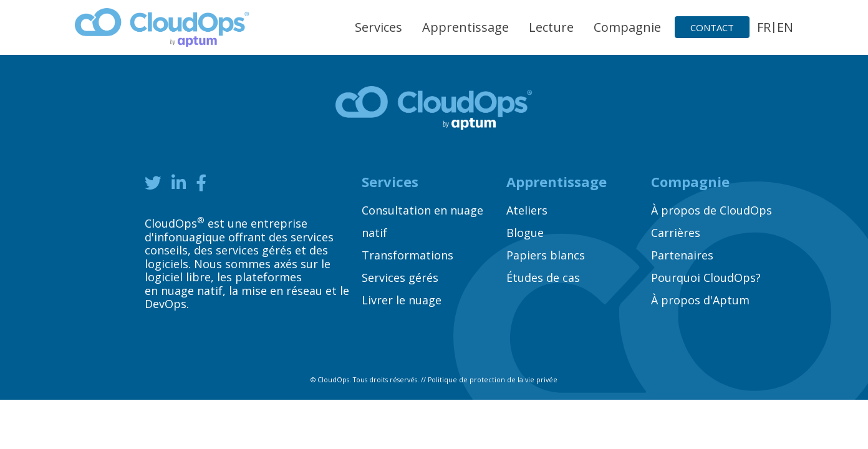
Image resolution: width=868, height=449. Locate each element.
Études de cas (543, 278)
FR (764, 27)
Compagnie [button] (627, 27)
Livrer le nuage (402, 300)
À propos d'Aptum (700, 300)
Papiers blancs (546, 255)
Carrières (676, 233)
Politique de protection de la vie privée (493, 380)
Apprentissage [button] (465, 27)
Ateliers (527, 210)
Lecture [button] (551, 27)
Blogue (525, 233)
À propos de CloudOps (711, 210)
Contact (712, 27)
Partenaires (682, 255)
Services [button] (379, 27)
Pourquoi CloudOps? (706, 278)
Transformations (407, 255)
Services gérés (400, 278)
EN (785, 27)
